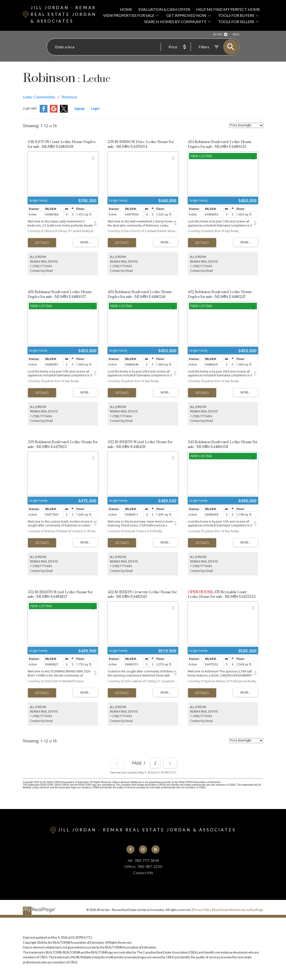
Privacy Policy (202, 910)
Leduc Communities (39, 97)
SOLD (236, 34)
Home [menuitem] (126, 9)
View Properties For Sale (129, 15)
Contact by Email (41, 271)
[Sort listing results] (246, 125)
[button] (130, 849)
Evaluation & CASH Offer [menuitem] (164, 9)
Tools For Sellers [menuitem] (236, 22)
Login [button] (95, 109)
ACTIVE (218, 34)
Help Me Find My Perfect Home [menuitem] (228, 9)
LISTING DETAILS (42, 243)
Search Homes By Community (175, 22)
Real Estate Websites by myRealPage (238, 910)
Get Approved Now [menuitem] (186, 15)
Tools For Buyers (236, 15)
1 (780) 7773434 (41, 266)
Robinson (69, 97)
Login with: (30, 108)
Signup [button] (80, 109)
